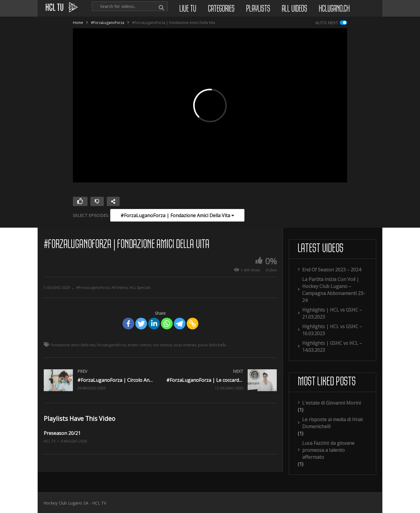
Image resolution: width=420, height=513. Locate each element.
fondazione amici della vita (73, 345)
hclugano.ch (334, 9)
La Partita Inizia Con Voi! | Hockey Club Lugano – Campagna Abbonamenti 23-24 (334, 290)
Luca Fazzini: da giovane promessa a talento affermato (328, 450)
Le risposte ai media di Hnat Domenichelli (332, 423)
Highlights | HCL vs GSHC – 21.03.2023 (332, 313)
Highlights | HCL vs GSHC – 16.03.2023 (332, 330)
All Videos (294, 9)
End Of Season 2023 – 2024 (332, 270)
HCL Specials (140, 288)
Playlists (258, 9)
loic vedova (163, 345)
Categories (221, 9)
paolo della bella (212, 345)
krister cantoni (140, 345)
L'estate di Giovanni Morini (331, 403)
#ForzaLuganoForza (108, 23)
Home (78, 23)
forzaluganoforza (112, 345)
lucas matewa (185, 345)
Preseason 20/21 (62, 433)
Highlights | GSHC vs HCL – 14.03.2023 (332, 347)
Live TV (188, 9)
